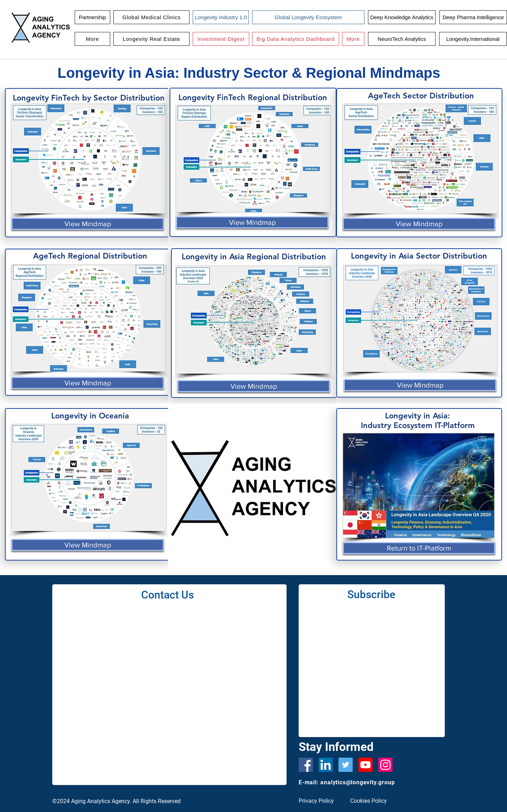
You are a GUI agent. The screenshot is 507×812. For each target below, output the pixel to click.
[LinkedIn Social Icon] (326, 765)
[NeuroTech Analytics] (402, 39)
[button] (151, 17)
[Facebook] (306, 765)
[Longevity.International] (473, 39)
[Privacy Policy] (320, 801)
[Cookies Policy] (371, 801)
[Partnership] (92, 17)
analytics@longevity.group (357, 782)
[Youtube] (365, 765)
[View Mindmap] (88, 224)
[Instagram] (385, 765)
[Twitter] (346, 765)
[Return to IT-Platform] (419, 548)
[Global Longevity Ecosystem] (308, 17)
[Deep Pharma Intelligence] (473, 17)
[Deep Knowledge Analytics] (402, 17)
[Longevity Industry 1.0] (221, 17)
